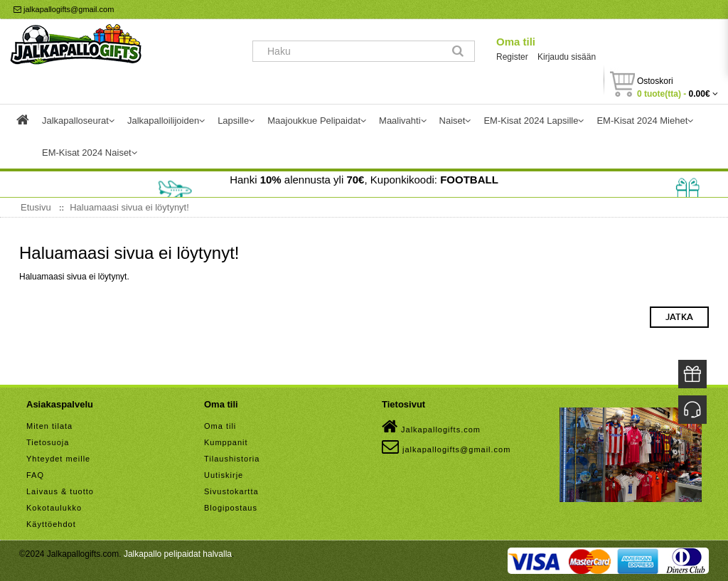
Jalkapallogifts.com (431, 427)
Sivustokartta (231, 491)
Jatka (679, 317)
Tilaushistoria (232, 459)
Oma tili (516, 42)
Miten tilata (49, 426)
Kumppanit (226, 442)
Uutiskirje (224, 475)
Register (512, 57)
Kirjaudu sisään (567, 57)
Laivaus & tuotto (60, 491)
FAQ (35, 475)
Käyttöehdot (51, 524)
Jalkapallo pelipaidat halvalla (178, 554)
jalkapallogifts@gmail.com (64, 9)
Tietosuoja (48, 442)
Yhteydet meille (58, 459)
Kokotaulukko (54, 508)
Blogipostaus (231, 508)
